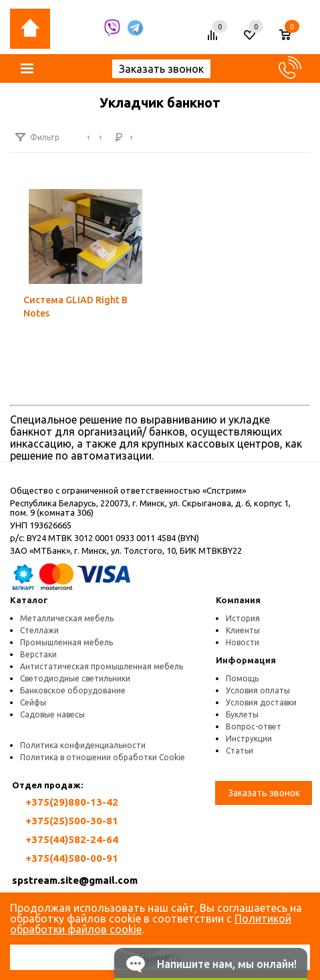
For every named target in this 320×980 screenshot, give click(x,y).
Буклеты (242, 714)
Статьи (239, 751)
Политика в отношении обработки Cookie (103, 757)
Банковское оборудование (73, 690)
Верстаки (38, 654)
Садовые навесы (52, 714)
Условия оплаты (258, 690)
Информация (246, 660)
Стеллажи (39, 630)
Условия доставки (261, 702)
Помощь (242, 678)
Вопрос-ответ (254, 726)
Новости (243, 642)
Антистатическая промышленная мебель (102, 666)
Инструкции (249, 739)
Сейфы (33, 702)
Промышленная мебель (66, 642)
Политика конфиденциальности (83, 745)
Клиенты (243, 630)
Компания (238, 600)
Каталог (29, 600)
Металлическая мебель (67, 618)
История (243, 618)
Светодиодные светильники (75, 678)
